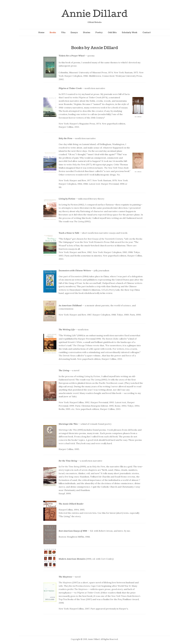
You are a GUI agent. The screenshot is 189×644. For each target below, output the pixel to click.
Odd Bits (112, 32)
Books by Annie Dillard (94, 48)
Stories (87, 32)
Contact (147, 32)
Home (41, 32)
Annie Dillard (94, 13)
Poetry (99, 32)
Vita (63, 32)
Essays (74, 32)
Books (53, 32)
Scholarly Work (130, 32)
